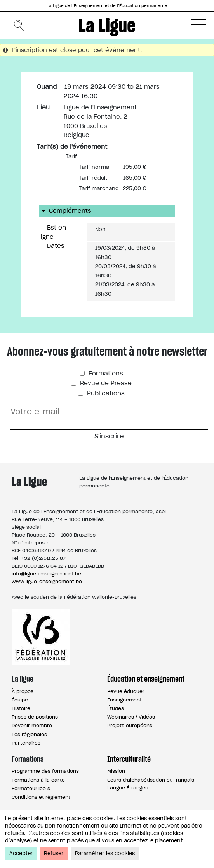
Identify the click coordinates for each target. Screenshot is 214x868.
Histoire (21, 708)
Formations (105, 373)
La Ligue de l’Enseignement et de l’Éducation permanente (107, 6)
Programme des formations (45, 771)
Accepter (21, 853)
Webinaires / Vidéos (131, 717)
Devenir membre (32, 725)
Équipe (20, 700)
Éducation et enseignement (146, 679)
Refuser (54, 853)
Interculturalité (129, 759)
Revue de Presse (105, 383)
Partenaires (26, 743)
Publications (105, 393)
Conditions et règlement (41, 797)
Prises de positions (35, 717)
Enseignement (124, 700)
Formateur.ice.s (31, 788)
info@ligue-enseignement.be (46, 574)
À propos (23, 691)
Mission (116, 771)
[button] (198, 24)
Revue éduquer (126, 691)
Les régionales (29, 734)
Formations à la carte (38, 780)
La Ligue (107, 25)
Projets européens (130, 725)
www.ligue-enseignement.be (47, 581)
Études (116, 708)
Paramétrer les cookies (105, 853)
